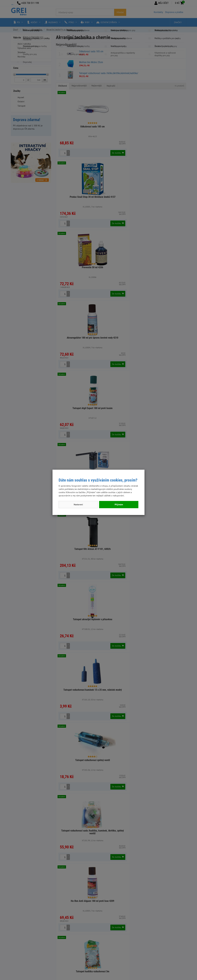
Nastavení (78, 504)
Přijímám (119, 504)
